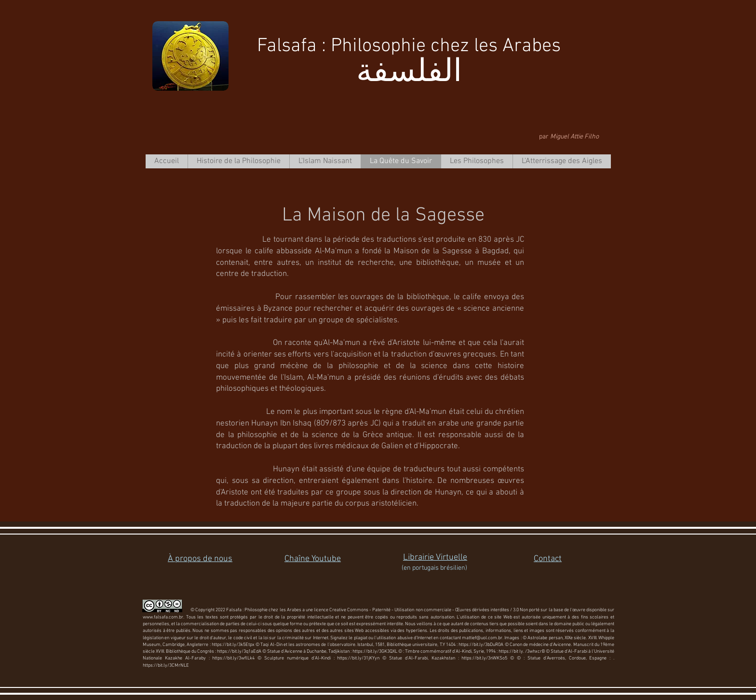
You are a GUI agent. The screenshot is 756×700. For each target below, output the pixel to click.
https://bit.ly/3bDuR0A (481, 645)
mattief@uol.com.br (482, 638)
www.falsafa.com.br (163, 617)
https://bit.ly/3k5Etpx (233, 645)
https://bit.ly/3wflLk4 (233, 658)
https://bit (508, 652)
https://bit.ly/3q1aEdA (239, 652)
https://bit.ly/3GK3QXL (375, 652)
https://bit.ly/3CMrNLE (166, 666)
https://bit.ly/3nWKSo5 (484, 658)
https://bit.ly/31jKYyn (358, 658)
